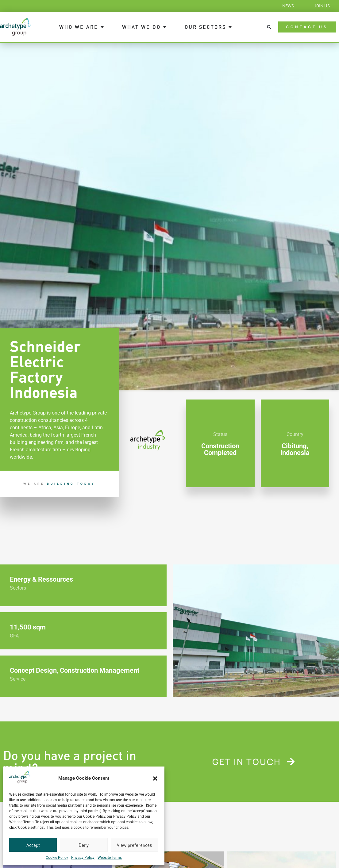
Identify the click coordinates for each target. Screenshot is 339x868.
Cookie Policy (57, 858)
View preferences (134, 845)
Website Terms (110, 858)
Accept (33, 845)
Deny (84, 845)
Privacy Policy (83, 858)
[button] (155, 778)
